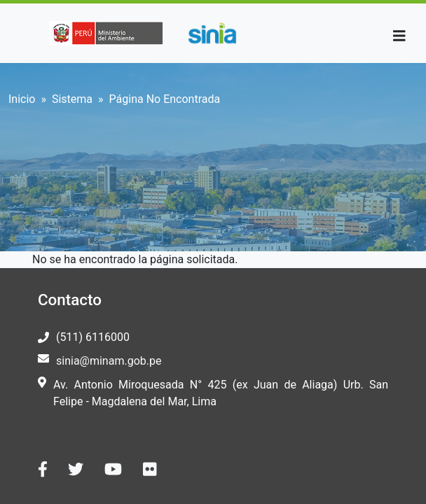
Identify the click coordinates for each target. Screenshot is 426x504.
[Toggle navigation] (399, 36)
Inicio (22, 99)
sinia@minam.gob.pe (109, 361)
